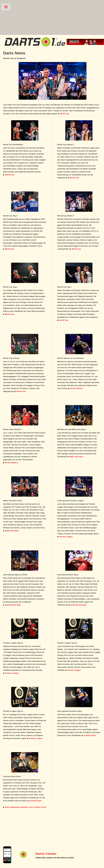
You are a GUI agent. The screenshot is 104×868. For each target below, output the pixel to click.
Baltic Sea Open (76, 457)
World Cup (65, 114)
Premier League (66, 537)
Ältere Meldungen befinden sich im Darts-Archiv (26, 807)
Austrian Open (90, 735)
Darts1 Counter (46, 854)
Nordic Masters (76, 388)
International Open (13, 605)
